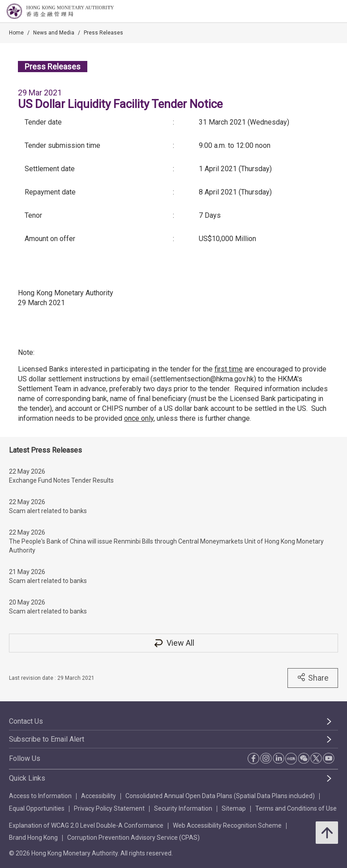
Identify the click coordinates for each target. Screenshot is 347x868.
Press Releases (103, 33)
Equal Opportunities (37, 808)
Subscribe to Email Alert (47, 739)
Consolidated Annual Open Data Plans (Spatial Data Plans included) (220, 796)
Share (313, 678)
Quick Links (27, 778)
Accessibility (99, 796)
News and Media (54, 33)
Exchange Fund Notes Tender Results (61, 480)
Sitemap (234, 808)
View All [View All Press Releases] (174, 643)
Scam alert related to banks (48, 511)
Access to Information (40, 796)
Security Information (183, 808)
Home (16, 33)
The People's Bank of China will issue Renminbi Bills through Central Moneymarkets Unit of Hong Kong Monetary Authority (166, 546)
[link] (317, 12)
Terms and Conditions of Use (296, 808)
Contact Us (26, 721)
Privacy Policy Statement (109, 808)
